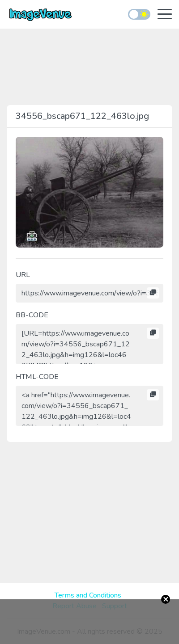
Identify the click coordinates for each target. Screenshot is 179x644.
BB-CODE (32, 315)
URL (23, 275)
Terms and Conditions (88, 595)
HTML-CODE (37, 377)
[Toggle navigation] (165, 15)
